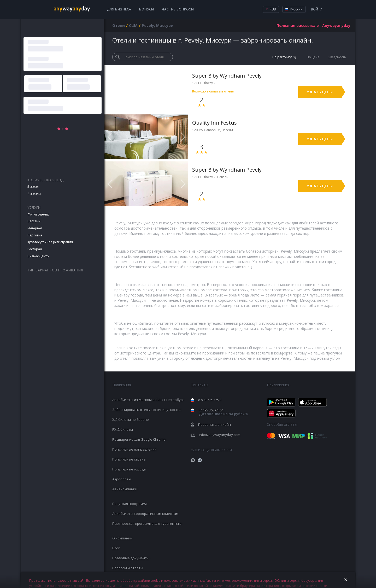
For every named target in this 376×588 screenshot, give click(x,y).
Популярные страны (129, 459)
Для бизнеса (119, 9)
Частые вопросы (178, 9)
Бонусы (147, 9)
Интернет (35, 228)
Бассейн (34, 221)
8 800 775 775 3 (210, 400)
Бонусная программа (130, 504)
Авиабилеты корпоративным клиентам (145, 514)
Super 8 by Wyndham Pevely (227, 76)
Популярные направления (134, 449)
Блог (116, 548)
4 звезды (34, 194)
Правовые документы (131, 558)
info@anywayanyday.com (220, 435)
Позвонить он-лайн (215, 424)
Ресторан (35, 249)
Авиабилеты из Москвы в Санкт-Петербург (148, 400)
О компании (122, 538)
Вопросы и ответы (128, 568)
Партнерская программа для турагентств (147, 523)
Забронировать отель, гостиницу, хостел (147, 410)
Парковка (35, 235)
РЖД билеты (123, 429)
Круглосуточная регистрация (50, 242)
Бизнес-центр (38, 256)
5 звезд (33, 187)
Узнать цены (320, 92)
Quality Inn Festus (215, 123)
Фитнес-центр (38, 214)
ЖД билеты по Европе (131, 420)
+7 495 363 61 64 (223, 412)
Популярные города (129, 469)
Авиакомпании (125, 489)
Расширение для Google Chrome (139, 439)
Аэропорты (122, 479)
